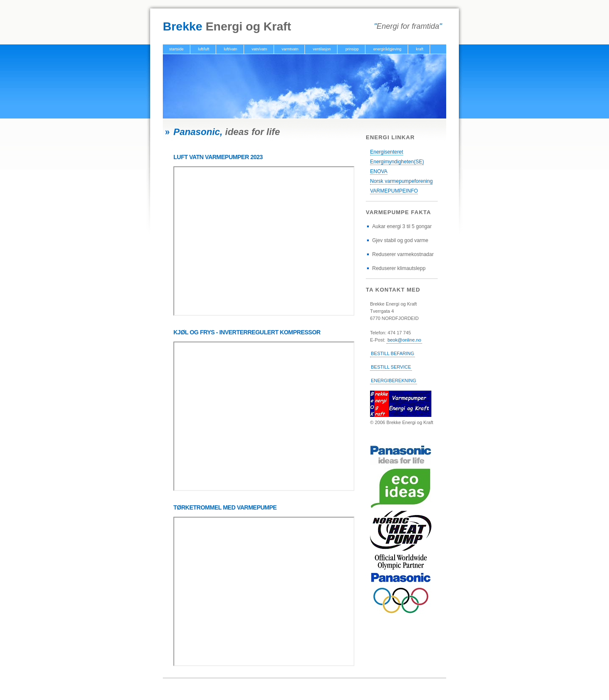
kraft (420, 49)
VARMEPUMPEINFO (394, 191)
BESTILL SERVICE (391, 367)
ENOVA (379, 171)
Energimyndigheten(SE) (397, 162)
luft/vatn (230, 49)
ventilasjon (322, 49)
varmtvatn (290, 49)
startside (176, 49)
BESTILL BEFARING (392, 353)
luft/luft (204, 49)
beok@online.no (404, 340)
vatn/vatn (259, 49)
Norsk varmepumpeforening (401, 181)
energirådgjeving (388, 49)
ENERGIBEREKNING (394, 380)
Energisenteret (387, 152)
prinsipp (352, 49)
